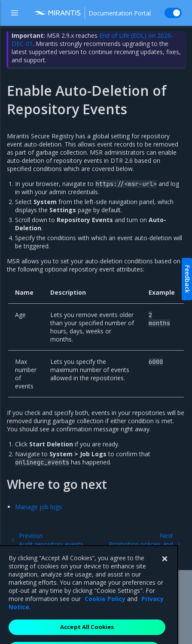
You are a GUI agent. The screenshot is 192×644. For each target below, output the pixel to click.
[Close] (165, 568)
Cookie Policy (105, 608)
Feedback (187, 279)
